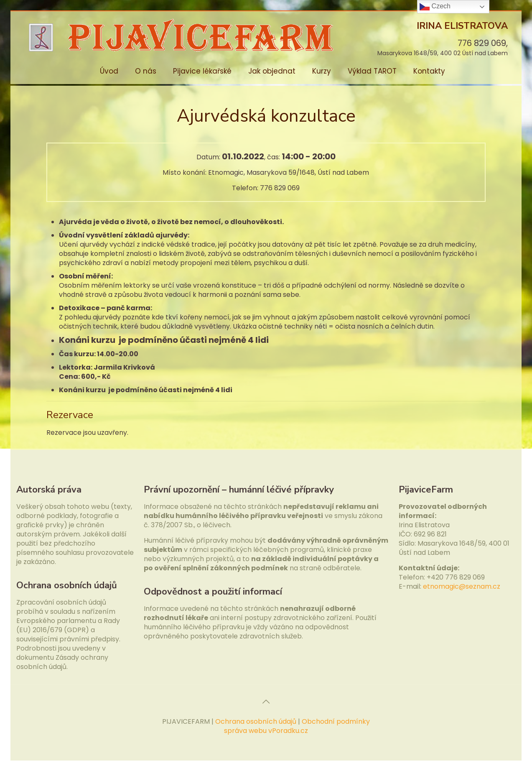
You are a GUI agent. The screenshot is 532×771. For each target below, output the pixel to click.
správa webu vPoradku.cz (266, 731)
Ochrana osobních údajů (256, 721)
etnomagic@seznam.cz (462, 586)
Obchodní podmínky (336, 721)
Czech (435, 7)
